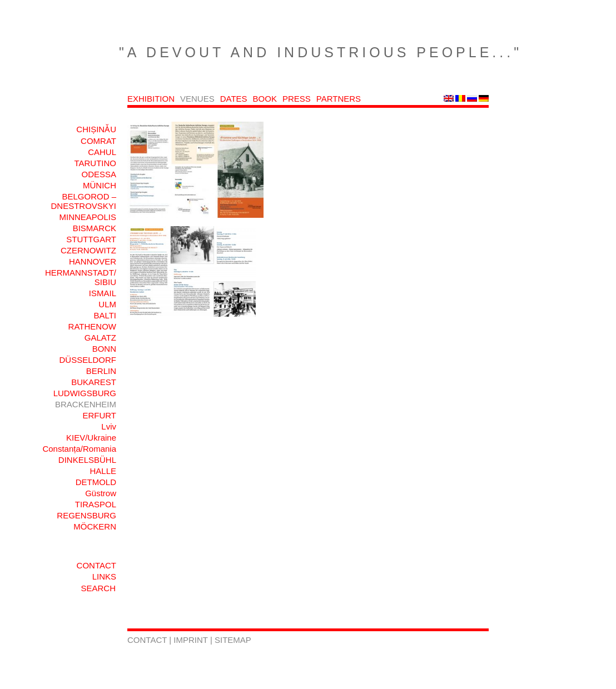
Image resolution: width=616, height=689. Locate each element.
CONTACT (96, 565)
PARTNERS (339, 99)
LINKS (104, 576)
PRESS (297, 99)
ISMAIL (103, 293)
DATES (234, 99)
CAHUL (102, 152)
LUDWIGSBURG (85, 393)
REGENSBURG (86, 515)
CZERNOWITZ (88, 250)
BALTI (105, 315)
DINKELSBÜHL (87, 460)
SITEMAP (233, 640)
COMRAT (98, 141)
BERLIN (101, 371)
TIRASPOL (96, 504)
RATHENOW (92, 326)
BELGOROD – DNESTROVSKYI (83, 201)
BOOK (265, 99)
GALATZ (100, 338)
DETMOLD (96, 482)
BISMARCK (95, 228)
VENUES (197, 99)
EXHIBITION (151, 99)
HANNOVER (93, 261)
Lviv (109, 426)
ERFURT (99, 415)
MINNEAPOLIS (88, 217)
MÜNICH (100, 185)
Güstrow (101, 493)
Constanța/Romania (79, 449)
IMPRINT (192, 640)
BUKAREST (94, 382)
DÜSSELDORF (88, 360)
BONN (104, 349)
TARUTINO (95, 163)
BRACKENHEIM (86, 404)
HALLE (103, 471)
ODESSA (99, 174)
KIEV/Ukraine (91, 438)
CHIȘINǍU (96, 129)
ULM (107, 304)
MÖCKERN (95, 526)
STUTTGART (91, 239)
